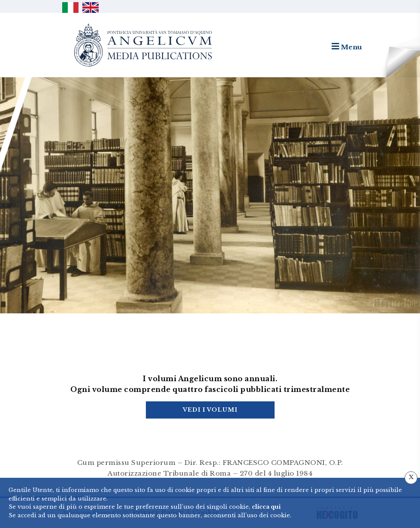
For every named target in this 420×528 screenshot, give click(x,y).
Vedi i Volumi (210, 410)
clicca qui (266, 507)
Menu (347, 47)
